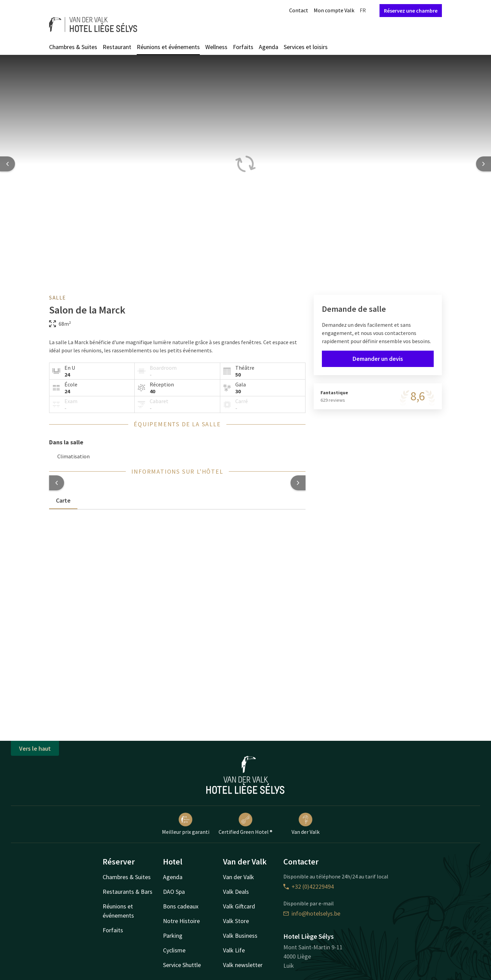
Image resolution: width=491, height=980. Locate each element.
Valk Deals (236, 892)
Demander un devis (378, 359)
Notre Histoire (181, 921)
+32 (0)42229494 (309, 886)
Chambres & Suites (73, 47)
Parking (173, 936)
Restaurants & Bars (128, 892)
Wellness (216, 47)
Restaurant (117, 47)
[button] (57, 483)
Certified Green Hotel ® (245, 824)
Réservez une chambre (411, 11)
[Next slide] (483, 164)
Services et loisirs (306, 47)
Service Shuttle (182, 965)
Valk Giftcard (239, 906)
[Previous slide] (8, 164)
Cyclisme (174, 950)
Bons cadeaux (181, 906)
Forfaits (243, 47)
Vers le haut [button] (35, 748)
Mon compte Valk (334, 10)
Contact (299, 10)
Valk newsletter (243, 965)
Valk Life (234, 950)
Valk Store (236, 921)
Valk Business (240, 936)
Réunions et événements (168, 47)
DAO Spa (174, 892)
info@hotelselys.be (312, 913)
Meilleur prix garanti (186, 824)
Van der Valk (306, 824)
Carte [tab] (63, 500)
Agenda (269, 47)
